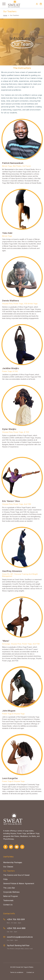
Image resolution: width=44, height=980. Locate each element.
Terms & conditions (17, 972)
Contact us (30, 972)
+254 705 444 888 (16, 928)
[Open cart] (41, 4)
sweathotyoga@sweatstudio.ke (20, 937)
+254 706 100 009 (16, 919)
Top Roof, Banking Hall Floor (18, 946)
